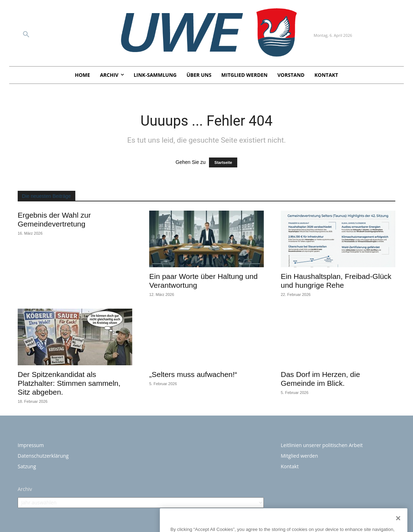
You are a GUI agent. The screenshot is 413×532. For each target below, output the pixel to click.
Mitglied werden (299, 456)
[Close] (398, 527)
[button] (26, 35)
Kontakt (290, 466)
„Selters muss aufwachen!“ (193, 374)
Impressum (31, 445)
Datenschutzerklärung (43, 456)
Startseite (223, 162)
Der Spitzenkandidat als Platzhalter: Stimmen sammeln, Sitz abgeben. (69, 383)
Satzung (27, 466)
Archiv (25, 489)
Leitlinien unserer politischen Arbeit (322, 445)
